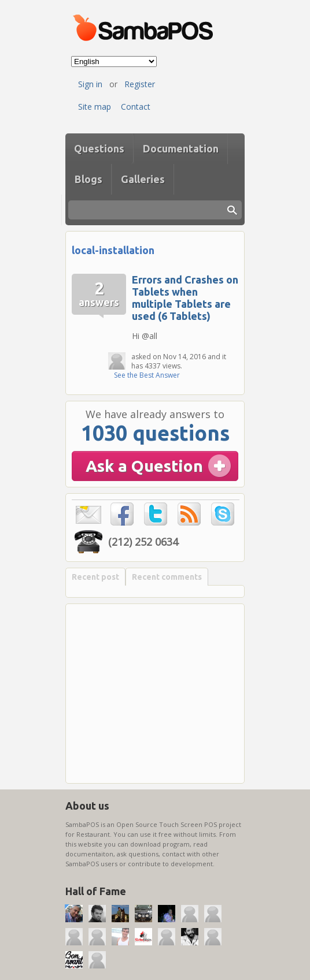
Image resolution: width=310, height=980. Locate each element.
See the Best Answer (147, 375)
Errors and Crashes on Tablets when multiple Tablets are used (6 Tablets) (185, 298)
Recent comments (167, 577)
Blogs (88, 179)
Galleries (143, 179)
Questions (99, 148)
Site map (95, 107)
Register (140, 84)
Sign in (90, 84)
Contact (136, 107)
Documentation (181, 148)
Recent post (95, 577)
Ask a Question (144, 466)
